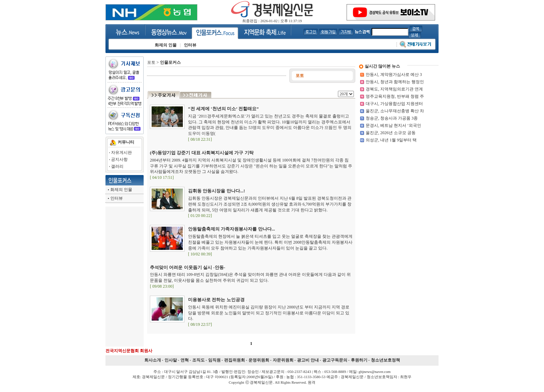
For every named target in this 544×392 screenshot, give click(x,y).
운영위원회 (259, 360)
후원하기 (359, 360)
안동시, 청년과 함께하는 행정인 (395, 82)
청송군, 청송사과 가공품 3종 (392, 118)
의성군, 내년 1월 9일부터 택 (391, 140)
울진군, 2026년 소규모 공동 (391, 133)
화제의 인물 (121, 190)
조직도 (198, 360)
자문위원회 (283, 360)
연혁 (185, 360)
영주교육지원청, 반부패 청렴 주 (395, 96)
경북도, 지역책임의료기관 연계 (394, 89)
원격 (312, 382)
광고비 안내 (308, 360)
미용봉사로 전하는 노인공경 (216, 300)
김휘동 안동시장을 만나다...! (216, 191)
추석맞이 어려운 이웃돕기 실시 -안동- (188, 267)
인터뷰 (117, 198)
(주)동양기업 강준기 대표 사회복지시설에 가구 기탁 (202, 153)
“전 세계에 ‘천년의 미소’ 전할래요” (223, 109)
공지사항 (119, 159)
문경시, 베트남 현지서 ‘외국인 (393, 125)
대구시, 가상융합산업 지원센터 (394, 104)
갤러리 (117, 166)
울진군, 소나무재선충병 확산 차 (395, 111)
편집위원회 (235, 360)
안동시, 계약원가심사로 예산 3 (394, 75)
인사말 (171, 360)
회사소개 (153, 360)
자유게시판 (121, 153)
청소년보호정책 (385, 360)
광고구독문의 (335, 360)
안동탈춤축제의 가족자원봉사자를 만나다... (232, 229)
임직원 (214, 360)
